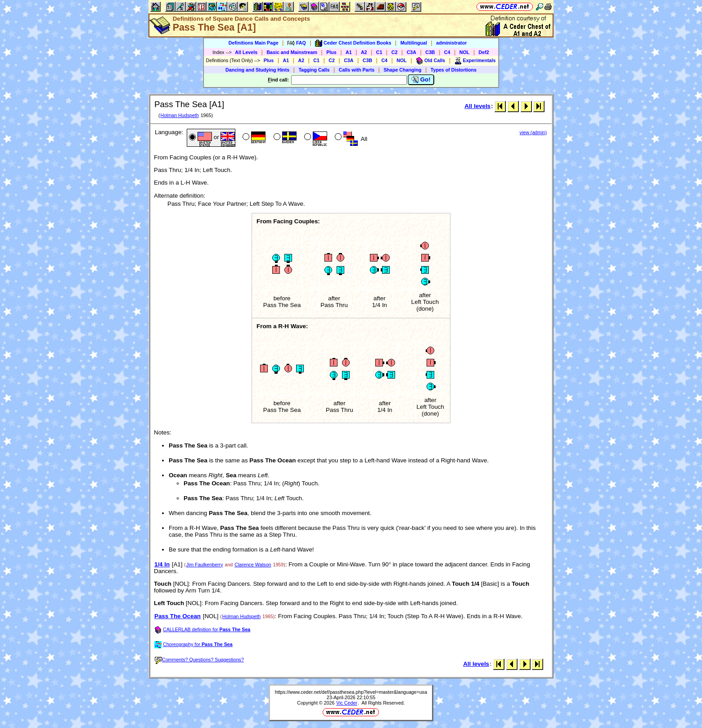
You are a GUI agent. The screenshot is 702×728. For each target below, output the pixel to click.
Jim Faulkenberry (205, 565)
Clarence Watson (253, 565)
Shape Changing (402, 70)
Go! (421, 80)
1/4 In (162, 564)
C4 (447, 52)
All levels (477, 106)
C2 (395, 52)
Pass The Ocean (178, 616)
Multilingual (414, 43)
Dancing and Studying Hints (257, 70)
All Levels (246, 52)
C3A (412, 52)
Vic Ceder (347, 703)
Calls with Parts (357, 70)
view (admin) (533, 132)
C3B (430, 52)
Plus (331, 52)
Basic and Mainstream (292, 52)
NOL (465, 52)
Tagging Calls (314, 70)
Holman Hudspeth (179, 115)
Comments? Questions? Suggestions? (199, 660)
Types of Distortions (454, 70)
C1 (379, 52)
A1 (349, 52)
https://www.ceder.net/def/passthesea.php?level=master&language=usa (351, 692)
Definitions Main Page (254, 43)
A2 (364, 52)
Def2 (484, 52)
